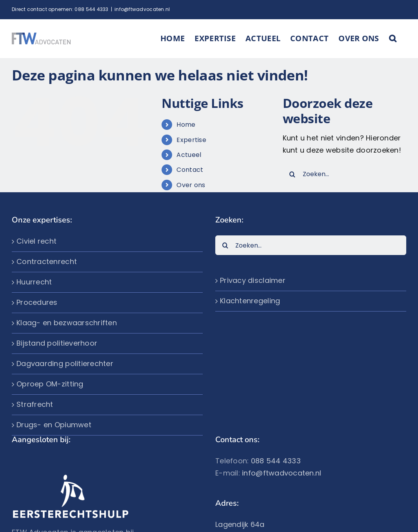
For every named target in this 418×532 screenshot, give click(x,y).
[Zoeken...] (344, 174)
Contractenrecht (47, 261)
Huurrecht (34, 282)
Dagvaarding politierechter (65, 363)
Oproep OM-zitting (50, 384)
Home (186, 125)
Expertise (191, 140)
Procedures (37, 302)
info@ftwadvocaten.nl (142, 9)
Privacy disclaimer (253, 280)
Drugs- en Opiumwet (54, 425)
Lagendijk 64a (240, 524)
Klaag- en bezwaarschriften (67, 323)
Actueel (189, 155)
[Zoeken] (293, 174)
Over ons (191, 185)
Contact (190, 170)
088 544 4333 (91, 9)
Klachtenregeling (250, 301)
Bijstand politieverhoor (57, 343)
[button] (393, 38)
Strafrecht (35, 404)
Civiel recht (36, 241)
